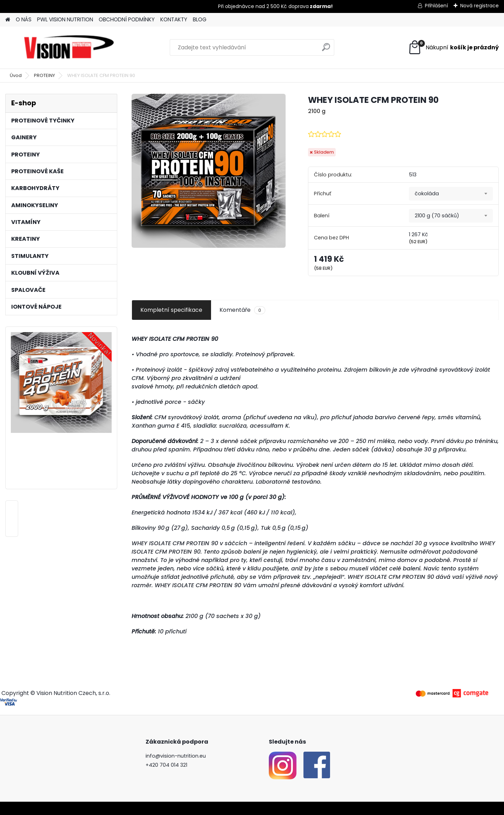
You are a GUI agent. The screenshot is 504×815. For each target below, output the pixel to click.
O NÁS (24, 19)
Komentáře (242, 310)
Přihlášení (436, 6)
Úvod (16, 75)
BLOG (200, 19)
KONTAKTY (174, 19)
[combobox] (451, 194)
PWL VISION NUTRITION (65, 19)
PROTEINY (44, 75)
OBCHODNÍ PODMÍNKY (127, 19)
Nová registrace (479, 6)
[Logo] (69, 48)
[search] (326, 50)
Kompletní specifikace (171, 310)
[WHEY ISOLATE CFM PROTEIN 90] (209, 171)
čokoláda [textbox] (427, 194)
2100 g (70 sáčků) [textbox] (437, 216)
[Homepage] (8, 20)
